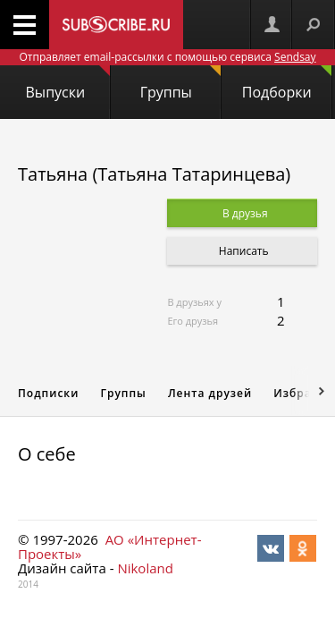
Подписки (48, 393)
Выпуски (68, 84)
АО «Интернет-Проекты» (109, 547)
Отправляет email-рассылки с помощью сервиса (167, 57)
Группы (180, 84)
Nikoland (145, 568)
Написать (243, 251)
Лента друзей (210, 393)
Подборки (287, 84)
